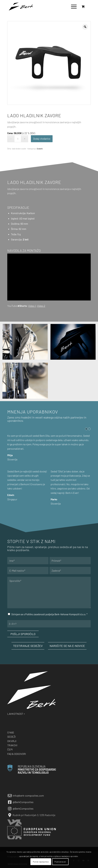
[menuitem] (73, 6)
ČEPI (10, 749)
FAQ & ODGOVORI (17, 754)
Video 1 (32, 306)
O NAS (11, 732)
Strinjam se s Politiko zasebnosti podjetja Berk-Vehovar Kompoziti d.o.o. (49, 614)
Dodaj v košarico (42, 139)
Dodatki (40, 149)
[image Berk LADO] (26, 343)
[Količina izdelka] (18, 139)
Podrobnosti (60, 862)
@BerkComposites (23, 802)
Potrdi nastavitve (41, 862)
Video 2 (41, 306)
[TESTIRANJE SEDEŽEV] (28, 646)
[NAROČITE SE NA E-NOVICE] (67, 646)
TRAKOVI (12, 745)
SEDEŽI (11, 737)
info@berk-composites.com (28, 796)
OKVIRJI (12, 741)
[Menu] (72, 6)
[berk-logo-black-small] (41, 6)
